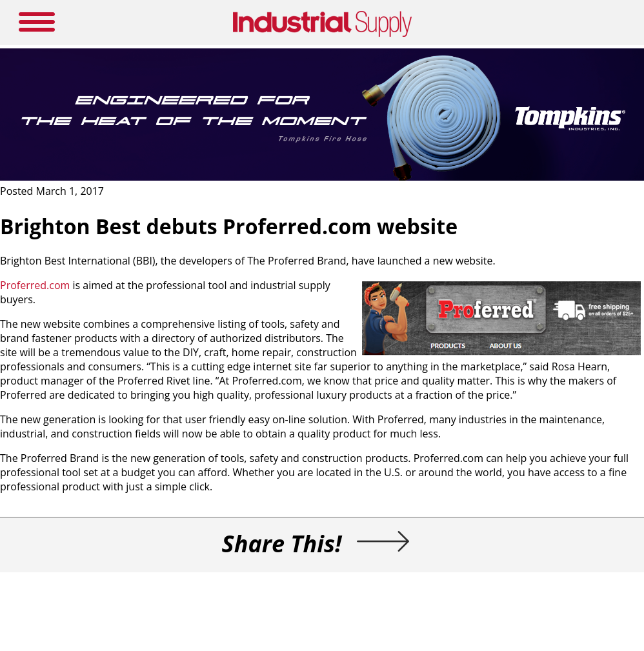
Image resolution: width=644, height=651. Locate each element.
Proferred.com (35, 285)
